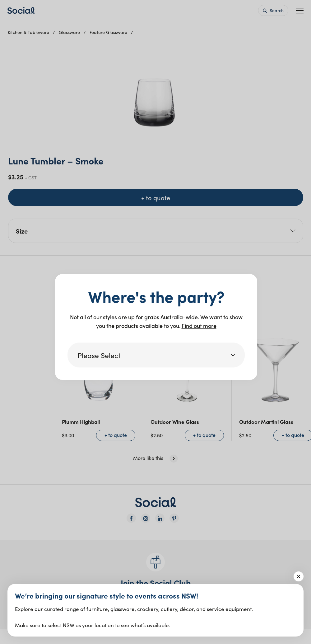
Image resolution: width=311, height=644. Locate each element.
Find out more (199, 326)
